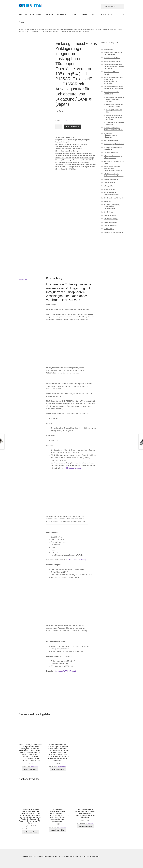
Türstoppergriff (91, 165)
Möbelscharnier (77, 149)
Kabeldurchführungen (111, 179)
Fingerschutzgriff (61, 169)
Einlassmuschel (61, 167)
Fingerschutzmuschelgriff (81, 162)
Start (23, 29)
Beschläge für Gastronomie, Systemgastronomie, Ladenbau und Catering (114, 67)
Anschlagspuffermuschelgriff (74, 160)
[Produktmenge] (59, 127)
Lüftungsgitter (108, 186)
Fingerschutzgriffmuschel (74, 155)
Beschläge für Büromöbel (112, 61)
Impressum (84, 14)
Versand (22, 22)
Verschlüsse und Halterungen (113, 232)
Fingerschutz (87, 155)
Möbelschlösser (109, 212)
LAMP (86, 160)
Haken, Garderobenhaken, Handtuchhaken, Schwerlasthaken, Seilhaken (113, 169)
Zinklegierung (60, 155)
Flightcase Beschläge (111, 152)
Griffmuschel (82, 144)
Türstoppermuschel (71, 144)
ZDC (94, 155)
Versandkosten (70, 121)
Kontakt (74, 14)
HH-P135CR (67, 165)
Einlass (74, 169)
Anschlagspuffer (87, 153)
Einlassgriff (85, 167)
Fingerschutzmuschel (63, 151)
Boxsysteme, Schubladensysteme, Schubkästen (110, 135)
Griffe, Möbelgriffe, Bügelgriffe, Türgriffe (38, 29)
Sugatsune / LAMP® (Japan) (65, 671)
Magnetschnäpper (110, 189)
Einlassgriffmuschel (79, 165)
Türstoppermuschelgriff (63, 158)
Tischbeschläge (109, 229)
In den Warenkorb (73, 127)
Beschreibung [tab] (24, 280)
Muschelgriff (60, 160)
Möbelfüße (107, 201)
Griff (69, 169)
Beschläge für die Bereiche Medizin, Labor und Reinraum (115, 99)
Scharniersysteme (110, 215)
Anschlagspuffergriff (74, 167)
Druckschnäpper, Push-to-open (114, 144)
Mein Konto (23, 14)
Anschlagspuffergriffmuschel (65, 153)
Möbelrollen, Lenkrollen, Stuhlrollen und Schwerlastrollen (112, 207)
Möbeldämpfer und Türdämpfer (114, 198)
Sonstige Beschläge (110, 226)
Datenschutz (49, 14)
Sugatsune (75, 158)
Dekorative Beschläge (111, 140)
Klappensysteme (109, 183)
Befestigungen (108, 49)
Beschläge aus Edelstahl (112, 58)
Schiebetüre (77, 146)
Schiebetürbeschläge (70, 140)
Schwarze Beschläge (110, 222)
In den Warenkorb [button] (30, 769)
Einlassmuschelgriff (65, 162)
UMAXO (78, 153)
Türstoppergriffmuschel (63, 149)
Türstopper (59, 165)
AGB (93, 14)
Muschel (92, 167)
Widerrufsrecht (62, 14)
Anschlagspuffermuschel (64, 146)
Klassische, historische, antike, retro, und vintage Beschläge (114, 117)
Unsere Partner (36, 14)
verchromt (74, 151)
